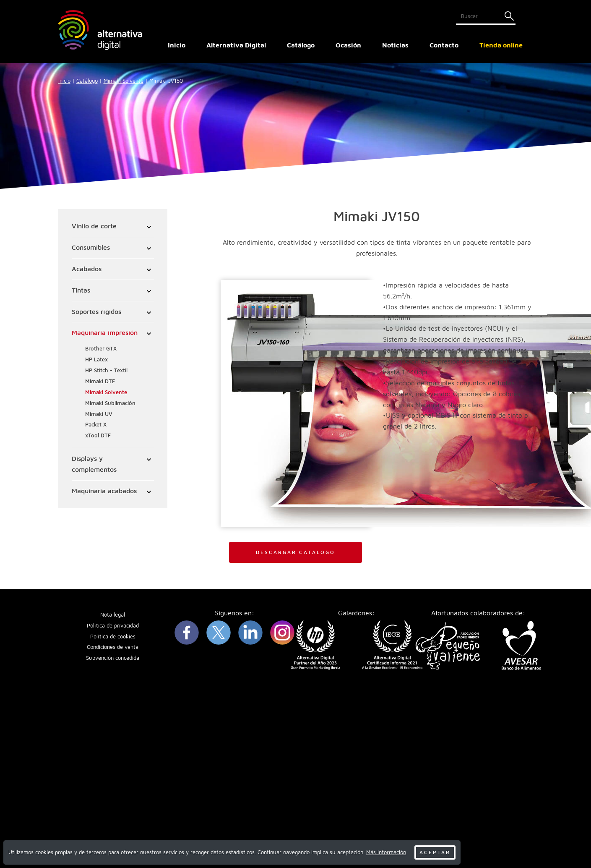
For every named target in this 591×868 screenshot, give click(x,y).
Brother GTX (101, 349)
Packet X (96, 425)
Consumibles (91, 247)
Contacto (444, 45)
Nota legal (113, 615)
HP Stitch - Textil (106, 370)
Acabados (87, 269)
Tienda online (501, 45)
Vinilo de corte (94, 226)
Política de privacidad (113, 626)
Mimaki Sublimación (110, 403)
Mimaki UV (99, 414)
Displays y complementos (94, 464)
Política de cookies (113, 637)
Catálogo (87, 81)
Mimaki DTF (100, 381)
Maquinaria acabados (104, 491)
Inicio (177, 45)
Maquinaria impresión (105, 332)
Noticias (395, 45)
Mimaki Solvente (124, 81)
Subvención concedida (113, 658)
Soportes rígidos (96, 311)
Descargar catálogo (295, 552)
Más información (386, 852)
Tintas (81, 290)
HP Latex (96, 359)
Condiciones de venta (113, 647)
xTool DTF (98, 435)
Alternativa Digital (236, 45)
